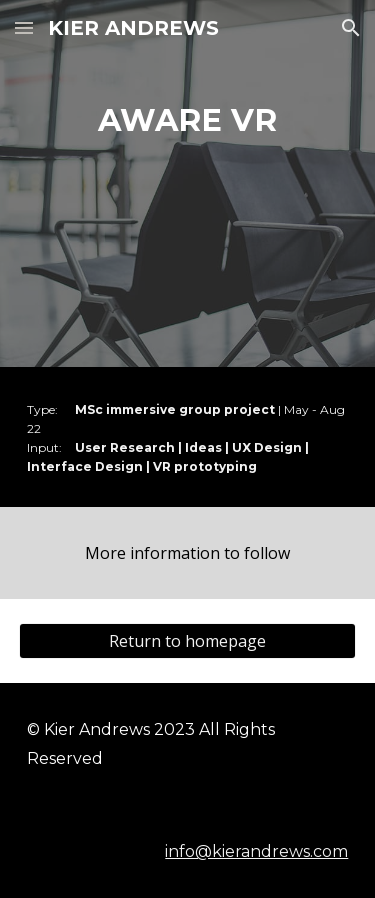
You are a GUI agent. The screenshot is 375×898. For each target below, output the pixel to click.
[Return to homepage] (188, 641)
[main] (188, 121)
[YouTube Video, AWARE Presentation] (188, 252)
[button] (24, 27)
